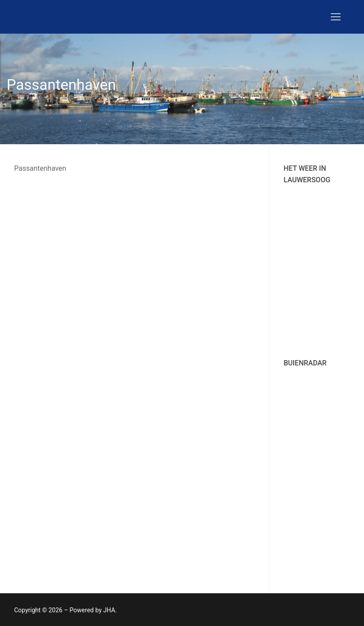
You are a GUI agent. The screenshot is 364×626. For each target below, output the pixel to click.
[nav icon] (336, 17)
